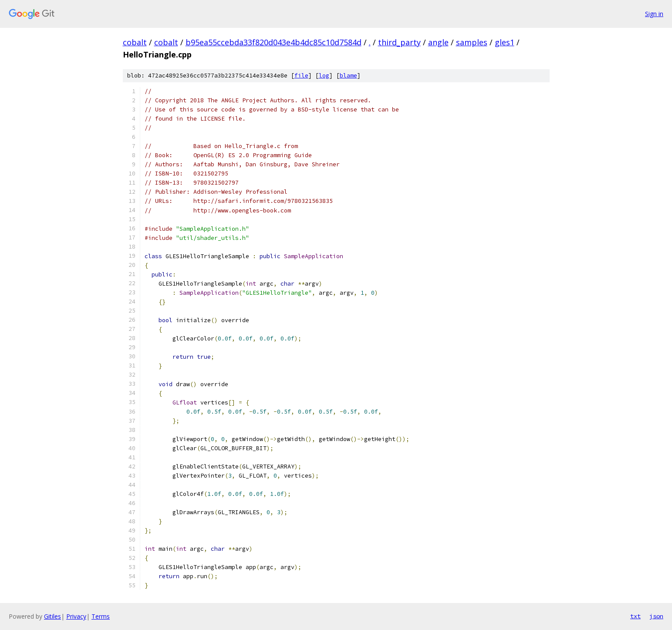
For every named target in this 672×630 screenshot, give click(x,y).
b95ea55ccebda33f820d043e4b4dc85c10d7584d (274, 42)
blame (348, 76)
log (324, 76)
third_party (399, 42)
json (656, 616)
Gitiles (52, 616)
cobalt (135, 42)
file (301, 76)
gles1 (505, 42)
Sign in (654, 14)
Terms (101, 616)
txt (635, 616)
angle (438, 42)
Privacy (76, 616)
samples (472, 42)
